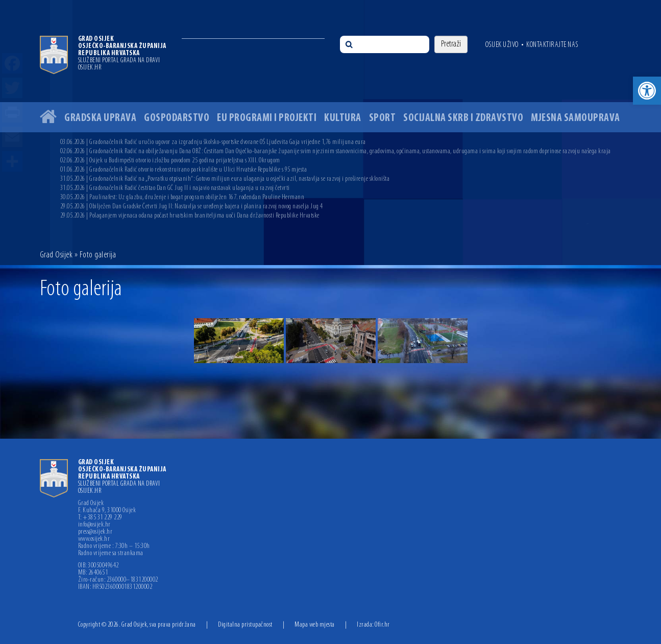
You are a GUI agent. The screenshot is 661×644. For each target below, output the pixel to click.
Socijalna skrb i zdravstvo (463, 118)
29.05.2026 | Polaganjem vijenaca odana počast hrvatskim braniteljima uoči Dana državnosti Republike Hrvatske (190, 216)
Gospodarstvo (177, 118)
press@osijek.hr (95, 532)
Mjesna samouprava (576, 118)
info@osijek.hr (94, 525)
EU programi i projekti (267, 118)
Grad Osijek (57, 255)
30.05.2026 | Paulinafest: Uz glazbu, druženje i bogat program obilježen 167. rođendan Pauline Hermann (182, 197)
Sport (383, 118)
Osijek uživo (502, 45)
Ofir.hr (382, 625)
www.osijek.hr (94, 539)
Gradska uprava (100, 118)
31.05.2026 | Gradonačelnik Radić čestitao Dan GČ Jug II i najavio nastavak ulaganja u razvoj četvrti (175, 188)
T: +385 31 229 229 (100, 518)
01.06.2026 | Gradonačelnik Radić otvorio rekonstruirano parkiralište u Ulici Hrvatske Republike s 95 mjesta (184, 170)
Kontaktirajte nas (552, 45)
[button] (647, 91)
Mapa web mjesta (315, 625)
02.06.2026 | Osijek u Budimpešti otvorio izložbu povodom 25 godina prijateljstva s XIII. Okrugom (170, 161)
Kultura (343, 118)
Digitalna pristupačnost (245, 625)
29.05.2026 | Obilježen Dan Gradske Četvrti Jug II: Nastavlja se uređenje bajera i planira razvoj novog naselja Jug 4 (192, 207)
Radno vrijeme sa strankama (111, 554)
